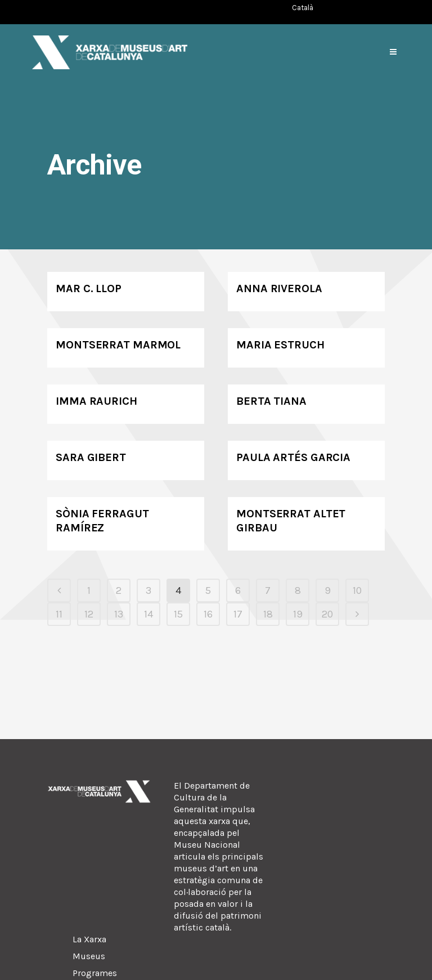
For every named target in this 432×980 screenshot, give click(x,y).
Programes (95, 973)
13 (119, 614)
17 (238, 614)
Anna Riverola (279, 288)
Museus (89, 956)
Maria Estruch (280, 345)
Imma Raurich (96, 401)
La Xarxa (89, 939)
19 (298, 614)
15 (178, 614)
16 (208, 614)
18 (268, 614)
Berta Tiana (271, 401)
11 (59, 614)
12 (89, 614)
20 (327, 614)
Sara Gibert (91, 457)
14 (148, 614)
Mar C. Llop (89, 288)
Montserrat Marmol (118, 345)
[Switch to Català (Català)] (303, 8)
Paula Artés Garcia (293, 457)
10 (357, 590)
